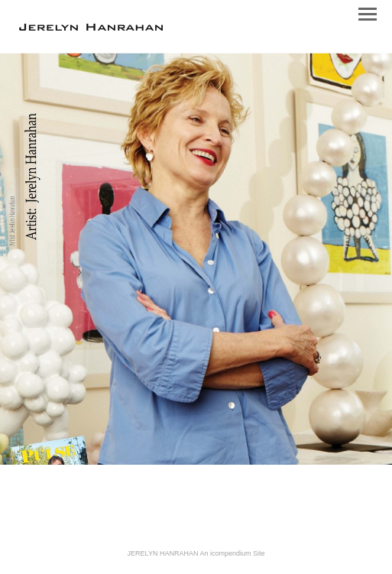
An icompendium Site (232, 553)
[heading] (91, 28)
